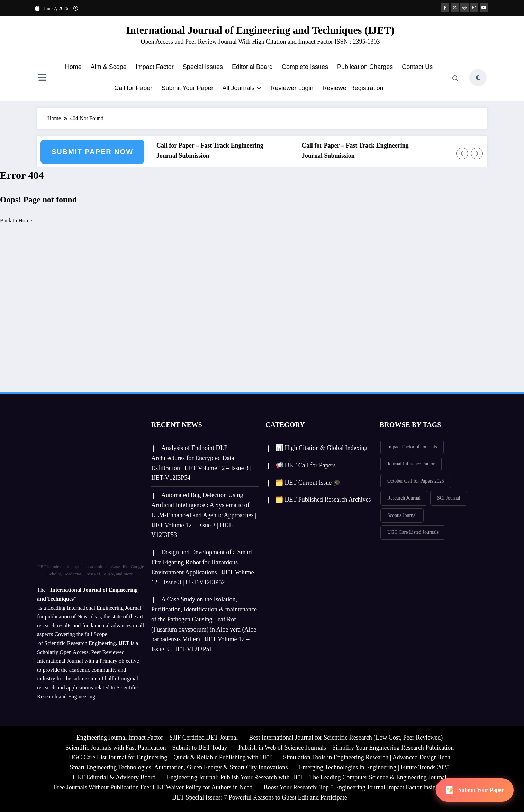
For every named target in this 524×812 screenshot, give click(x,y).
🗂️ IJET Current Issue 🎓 (308, 483)
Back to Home (16, 220)
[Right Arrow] (477, 153)
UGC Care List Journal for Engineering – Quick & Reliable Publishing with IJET (170, 757)
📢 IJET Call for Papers (306, 465)
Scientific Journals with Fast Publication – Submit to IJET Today (146, 748)
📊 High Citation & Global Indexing (321, 448)
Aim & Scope (109, 67)
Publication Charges (365, 67)
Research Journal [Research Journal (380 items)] (404, 498)
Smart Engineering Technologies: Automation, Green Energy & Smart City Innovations (179, 767)
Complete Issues (305, 67)
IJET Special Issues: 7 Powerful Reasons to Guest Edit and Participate (260, 797)
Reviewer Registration (353, 88)
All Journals (242, 88)
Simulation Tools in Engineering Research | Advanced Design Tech (367, 757)
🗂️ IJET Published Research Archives (323, 500)
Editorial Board (252, 67)
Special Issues (203, 67)
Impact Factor (155, 67)
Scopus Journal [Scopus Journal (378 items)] (402, 515)
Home (73, 67)
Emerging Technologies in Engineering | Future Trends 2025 (374, 767)
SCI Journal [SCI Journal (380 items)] (449, 498)
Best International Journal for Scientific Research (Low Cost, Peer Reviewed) (346, 738)
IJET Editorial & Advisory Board (114, 777)
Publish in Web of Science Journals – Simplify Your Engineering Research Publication (346, 748)
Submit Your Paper (187, 88)
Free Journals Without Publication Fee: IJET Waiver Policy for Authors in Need (153, 787)
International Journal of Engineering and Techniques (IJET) (260, 30)
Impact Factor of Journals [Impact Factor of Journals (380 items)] (412, 447)
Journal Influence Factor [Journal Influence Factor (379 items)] (411, 464)
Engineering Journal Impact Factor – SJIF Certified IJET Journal (157, 738)
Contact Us (417, 67)
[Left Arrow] (462, 153)
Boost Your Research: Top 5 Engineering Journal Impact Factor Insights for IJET (364, 787)
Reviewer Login (292, 88)
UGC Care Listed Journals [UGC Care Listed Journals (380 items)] (413, 532)
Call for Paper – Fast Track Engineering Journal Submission (212, 151)
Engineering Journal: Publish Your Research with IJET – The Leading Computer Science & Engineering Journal (306, 777)
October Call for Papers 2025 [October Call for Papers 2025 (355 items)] (416, 481)
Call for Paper (133, 88)
